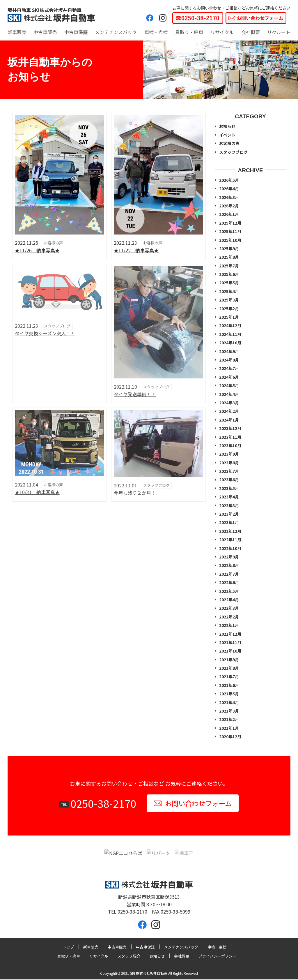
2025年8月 (229, 257)
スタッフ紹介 (129, 957)
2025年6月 (229, 274)
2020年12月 (230, 736)
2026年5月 (229, 180)
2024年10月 (230, 343)
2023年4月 (229, 497)
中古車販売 (45, 32)
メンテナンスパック (116, 32)
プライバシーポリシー (217, 957)
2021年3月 (229, 711)
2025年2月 (229, 309)
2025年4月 (229, 291)
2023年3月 (229, 505)
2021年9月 (229, 660)
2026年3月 (229, 197)
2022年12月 (230, 531)
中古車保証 (76, 32)
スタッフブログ (233, 152)
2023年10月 (230, 445)
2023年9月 (229, 454)
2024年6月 (229, 377)
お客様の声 (229, 143)
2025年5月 (229, 283)
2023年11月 (230, 437)
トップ (68, 948)
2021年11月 (230, 642)
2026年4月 (229, 188)
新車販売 (17, 32)
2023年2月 (229, 514)
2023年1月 (229, 522)
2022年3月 (229, 608)
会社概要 (251, 32)
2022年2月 (229, 617)
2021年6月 (229, 685)
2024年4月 (229, 394)
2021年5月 (229, 694)
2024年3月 (229, 403)
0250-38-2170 (102, 803)
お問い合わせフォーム (193, 803)
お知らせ (227, 126)
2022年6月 (229, 582)
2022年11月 (230, 540)
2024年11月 (230, 334)
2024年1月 (229, 420)
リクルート (279, 32)
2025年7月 (229, 266)
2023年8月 (229, 463)
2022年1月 (229, 625)
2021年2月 (229, 719)
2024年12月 (230, 325)
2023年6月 (229, 480)
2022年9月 (229, 557)
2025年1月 (229, 317)
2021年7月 (229, 676)
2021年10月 (230, 651)
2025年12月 (230, 223)
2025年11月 (230, 231)
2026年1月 (229, 214)
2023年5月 (229, 488)
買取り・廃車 (189, 32)
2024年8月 (229, 360)
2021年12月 (230, 634)
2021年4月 (229, 702)
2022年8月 (229, 565)
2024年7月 (229, 368)
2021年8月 (229, 668)
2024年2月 (229, 411)
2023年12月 (230, 428)
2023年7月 (229, 471)
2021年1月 (229, 728)
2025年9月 (229, 248)
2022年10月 (230, 548)
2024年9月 (229, 351)
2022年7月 (229, 574)
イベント (227, 135)
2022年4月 (229, 600)
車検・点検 (156, 32)
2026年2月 (229, 206)
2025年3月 (229, 300)
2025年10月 (230, 240)
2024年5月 (229, 385)
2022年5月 (229, 591)
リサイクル (222, 32)
